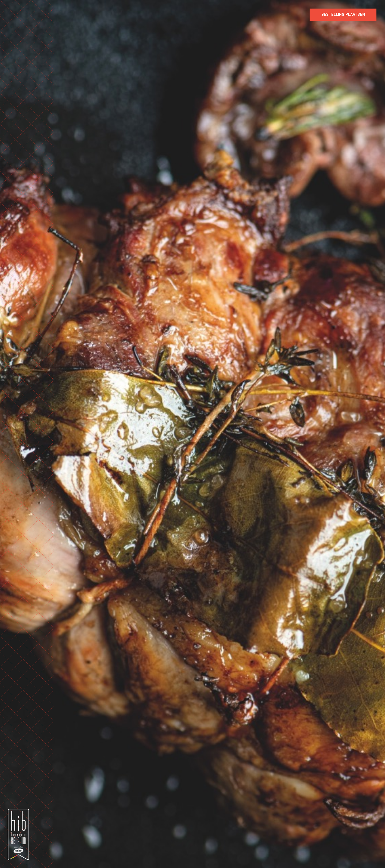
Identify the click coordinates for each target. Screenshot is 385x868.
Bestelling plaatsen (343, 15)
